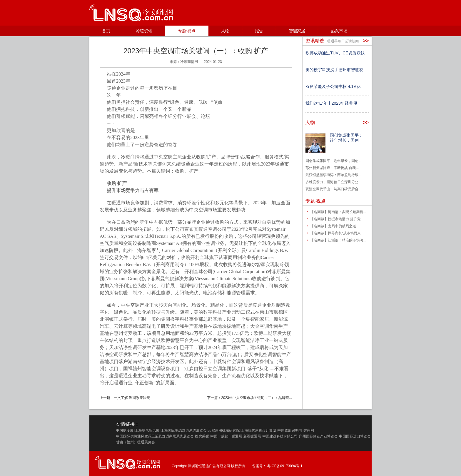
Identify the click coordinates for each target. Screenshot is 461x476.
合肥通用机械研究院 (224, 430)
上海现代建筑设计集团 (258, 430)
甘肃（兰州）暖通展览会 (136, 442)
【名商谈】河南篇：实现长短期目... (338, 212)
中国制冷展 (125, 430)
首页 (106, 31)
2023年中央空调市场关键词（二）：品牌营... (257, 398)
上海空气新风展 (147, 430)
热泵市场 (339, 31)
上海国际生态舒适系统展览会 (184, 430)
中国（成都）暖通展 (226, 436)
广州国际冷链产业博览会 (318, 436)
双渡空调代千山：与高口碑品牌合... (333, 189)
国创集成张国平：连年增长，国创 (346, 138)
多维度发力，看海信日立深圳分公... (333, 182)
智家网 (309, 430)
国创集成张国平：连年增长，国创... (333, 161)
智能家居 (297, 31)
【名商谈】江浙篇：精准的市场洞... (338, 240)
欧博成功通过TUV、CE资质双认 (335, 53)
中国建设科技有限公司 (280, 436)
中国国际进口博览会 (355, 436)
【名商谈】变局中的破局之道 (333, 226)
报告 (259, 31)
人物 (225, 31)
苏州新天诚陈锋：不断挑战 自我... (332, 168)
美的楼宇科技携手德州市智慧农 (334, 70)
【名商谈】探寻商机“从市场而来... (337, 233)
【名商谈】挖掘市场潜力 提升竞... (337, 219)
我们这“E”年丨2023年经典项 (331, 103)
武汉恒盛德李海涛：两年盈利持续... (333, 175)
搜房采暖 (202, 436)
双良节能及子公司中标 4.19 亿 (333, 86)
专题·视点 (187, 31)
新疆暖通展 (252, 436)
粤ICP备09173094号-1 (285, 466)
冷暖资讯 (144, 31)
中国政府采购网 (290, 430)
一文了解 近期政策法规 (132, 398)
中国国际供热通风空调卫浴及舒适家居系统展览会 (155, 436)
